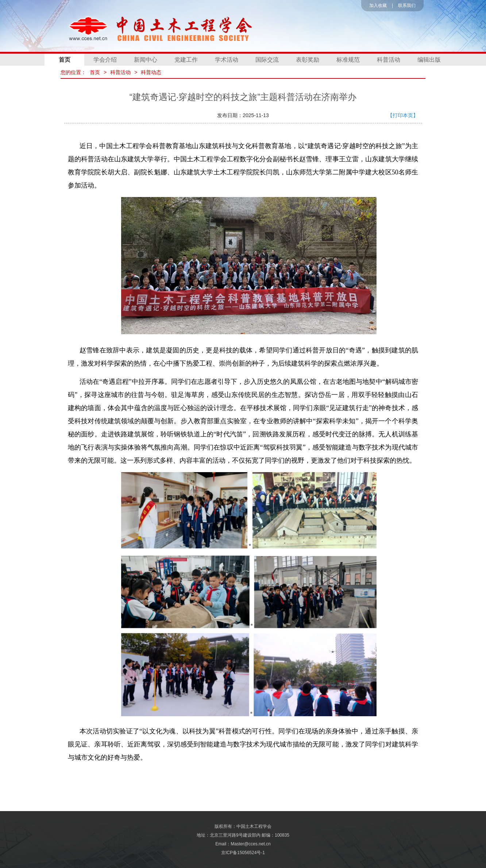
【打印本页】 (403, 115)
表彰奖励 (308, 60)
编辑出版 (429, 60)
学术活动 (227, 60)
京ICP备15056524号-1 (243, 853)
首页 (65, 60)
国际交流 (267, 60)
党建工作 (186, 60)
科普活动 (389, 60)
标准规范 (348, 60)
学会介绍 (105, 60)
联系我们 (407, 5)
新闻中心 (146, 60)
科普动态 (151, 72)
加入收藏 (378, 5)
